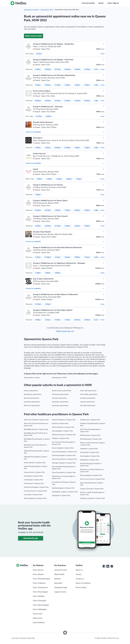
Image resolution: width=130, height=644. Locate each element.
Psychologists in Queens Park (90, 456)
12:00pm (87, 101)
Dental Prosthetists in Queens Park (64, 420)
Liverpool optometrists (88, 398)
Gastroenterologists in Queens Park (64, 455)
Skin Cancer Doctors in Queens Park (92, 479)
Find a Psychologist (40, 592)
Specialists (58, 583)
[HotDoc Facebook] (104, 566)
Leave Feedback (39, 623)
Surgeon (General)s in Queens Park (92, 489)
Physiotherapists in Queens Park (91, 439)
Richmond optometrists (32, 406)
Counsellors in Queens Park (33, 495)
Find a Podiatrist (39, 583)
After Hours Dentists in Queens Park (36, 420)
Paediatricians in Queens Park (90, 420)
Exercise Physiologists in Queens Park (65, 452)
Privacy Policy (81, 588)
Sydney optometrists (31, 391)
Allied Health (59, 574)
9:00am (38, 148)
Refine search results (34, 36)
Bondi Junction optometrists (62, 391)
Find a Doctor (38, 570)
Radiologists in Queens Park (89, 460)
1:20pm (48, 304)
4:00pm (58, 273)
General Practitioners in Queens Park (64, 459)
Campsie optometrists (88, 402)
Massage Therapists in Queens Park (64, 463)
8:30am (38, 226)
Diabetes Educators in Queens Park (64, 435)
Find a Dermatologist (41, 605)
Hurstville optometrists (88, 406)
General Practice (61, 570)
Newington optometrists (60, 402)
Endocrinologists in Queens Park (63, 448)
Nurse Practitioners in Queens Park (64, 473)
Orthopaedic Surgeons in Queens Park (65, 492)
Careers (79, 574)
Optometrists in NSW (47, 10)
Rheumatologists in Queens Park (91, 475)
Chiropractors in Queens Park (34, 484)
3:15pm (87, 257)
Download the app (31, 538)
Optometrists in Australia (31, 10)
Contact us (80, 579)
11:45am (97, 69)
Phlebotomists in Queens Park (90, 435)
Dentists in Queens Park (60, 424)
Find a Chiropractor (40, 588)
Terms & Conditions (83, 583)
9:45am (67, 320)
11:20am (38, 304)
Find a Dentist (38, 574)
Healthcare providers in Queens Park (92, 498)
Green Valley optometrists (89, 394)
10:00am (48, 69)
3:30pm (97, 85)
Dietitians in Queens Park (61, 438)
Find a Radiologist (40, 609)
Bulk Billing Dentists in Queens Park (36, 429)
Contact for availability (65, 132)
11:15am (97, 320)
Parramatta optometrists (60, 406)
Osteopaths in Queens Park (61, 496)
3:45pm (97, 257)
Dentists (58, 579)
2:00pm (87, 85)
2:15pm (39, 54)
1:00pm (67, 85)
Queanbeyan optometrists (33, 394)
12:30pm (67, 148)
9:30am (38, 69)
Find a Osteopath (40, 601)
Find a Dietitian (39, 596)
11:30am (87, 69)
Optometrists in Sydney (32, 378)
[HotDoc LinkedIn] (108, 566)
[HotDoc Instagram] (112, 566)
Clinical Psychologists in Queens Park (36, 487)
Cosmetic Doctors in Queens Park (35, 491)
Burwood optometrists (32, 398)
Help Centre (38, 618)
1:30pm (77, 85)
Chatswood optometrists (60, 394)
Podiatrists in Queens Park (89, 449)
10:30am (67, 69)
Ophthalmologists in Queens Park (63, 488)
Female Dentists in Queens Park (35, 463)
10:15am (58, 69)
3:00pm (97, 148)
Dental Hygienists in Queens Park (35, 498)
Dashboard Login (61, 588)
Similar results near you (65, 331)
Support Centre (60, 592)
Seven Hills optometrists (88, 391)
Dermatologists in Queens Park (62, 431)
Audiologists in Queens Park (33, 476)
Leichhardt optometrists (32, 402)
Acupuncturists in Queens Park (34, 472)
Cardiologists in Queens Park (33, 480)
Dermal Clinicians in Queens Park (63, 427)
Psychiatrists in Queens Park (90, 452)
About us (79, 570)
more (102, 54)
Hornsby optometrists (59, 398)
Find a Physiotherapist (41, 579)
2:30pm (97, 101)
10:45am (58, 101)
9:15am (48, 320)
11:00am (77, 69)
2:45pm (67, 257)
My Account (38, 614)
